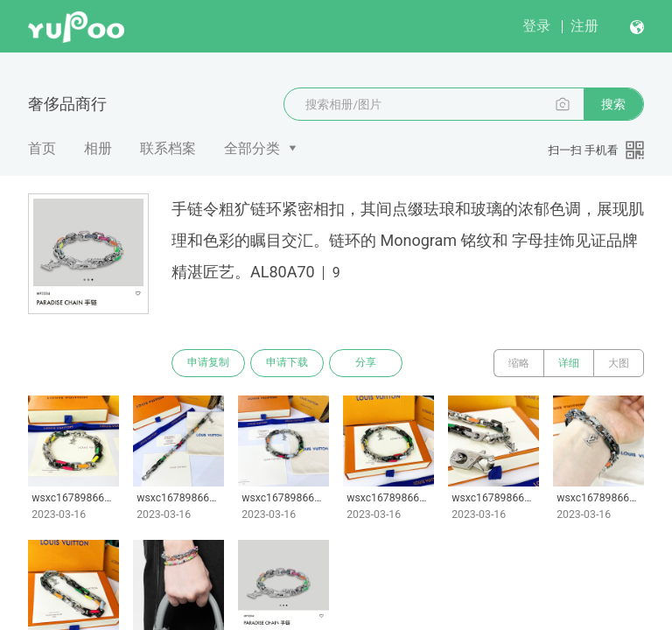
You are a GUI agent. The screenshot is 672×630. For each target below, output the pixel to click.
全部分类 (252, 148)
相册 (98, 148)
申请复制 (208, 363)
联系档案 (168, 148)
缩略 (519, 363)
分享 (366, 363)
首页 (42, 148)
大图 (619, 363)
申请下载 (287, 363)
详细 (569, 363)
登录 (536, 26)
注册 (584, 26)
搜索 (613, 104)
